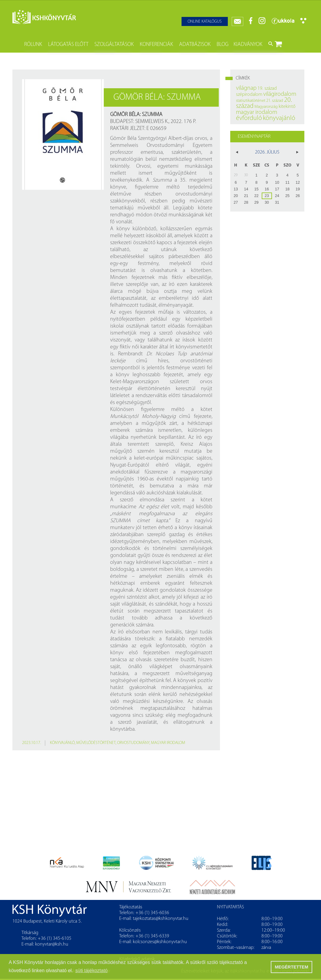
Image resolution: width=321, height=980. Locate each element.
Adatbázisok (195, 45)
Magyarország (266, 107)
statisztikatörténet (251, 101)
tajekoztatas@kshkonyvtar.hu (161, 919)
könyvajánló (62, 743)
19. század (267, 89)
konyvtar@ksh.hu (52, 944)
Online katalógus (205, 22)
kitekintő (287, 107)
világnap (246, 88)
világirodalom (280, 94)
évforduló (249, 118)
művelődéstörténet (96, 743)
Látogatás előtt (68, 45)
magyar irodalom (168, 743)
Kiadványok (248, 45)
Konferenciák (156, 45)
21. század (275, 101)
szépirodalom (249, 95)
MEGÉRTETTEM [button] (291, 967)
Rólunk (33, 45)
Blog (223, 45)
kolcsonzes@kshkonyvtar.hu (160, 942)
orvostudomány (133, 743)
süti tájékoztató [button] (92, 970)
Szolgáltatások (114, 45)
